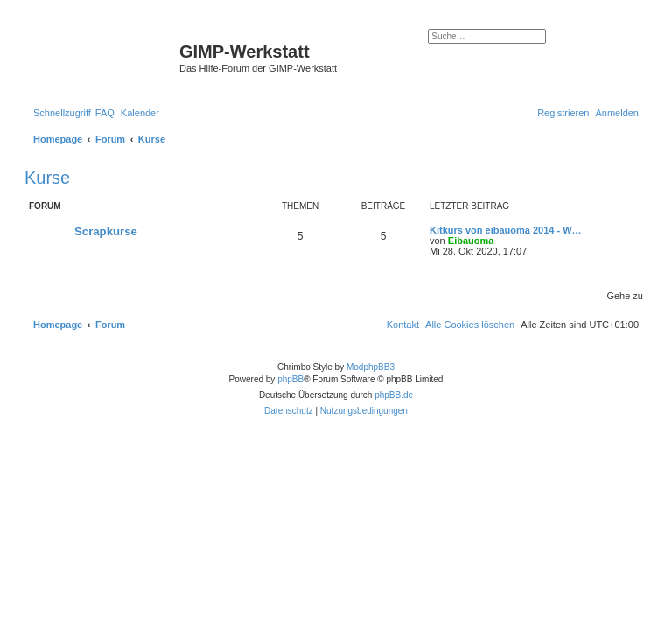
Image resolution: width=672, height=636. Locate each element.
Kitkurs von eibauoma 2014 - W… (506, 230)
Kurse (47, 178)
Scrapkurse (106, 231)
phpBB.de (394, 395)
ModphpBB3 (371, 367)
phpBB (290, 379)
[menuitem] (105, 113)
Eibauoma (471, 241)
